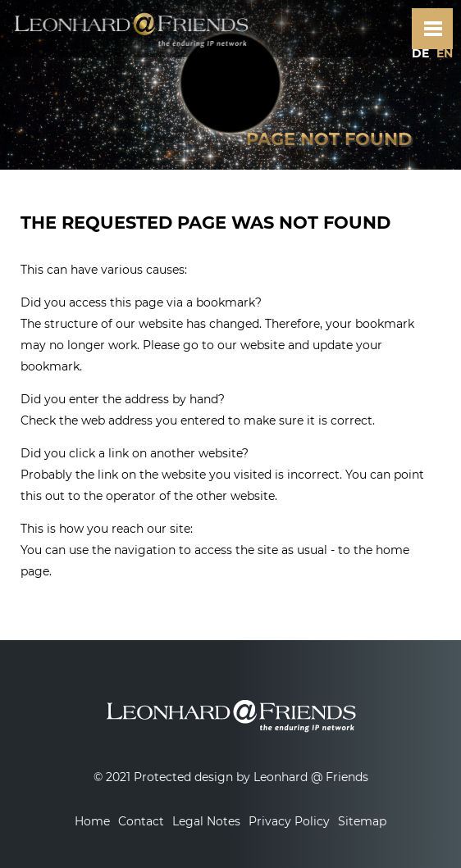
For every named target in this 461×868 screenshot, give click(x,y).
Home (92, 821)
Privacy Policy (289, 821)
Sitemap (362, 821)
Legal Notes (206, 821)
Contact (141, 821)
